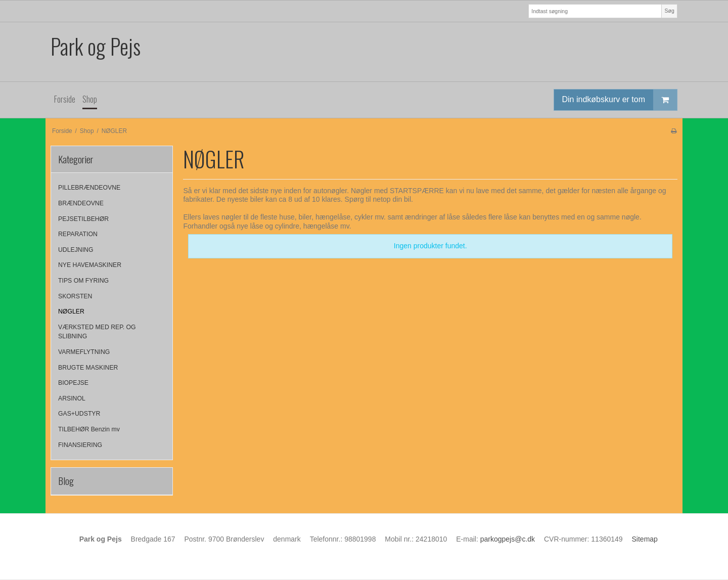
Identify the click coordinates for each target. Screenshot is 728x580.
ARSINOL (72, 398)
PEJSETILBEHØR (83, 219)
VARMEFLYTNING (84, 352)
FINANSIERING (80, 445)
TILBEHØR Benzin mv (89, 429)
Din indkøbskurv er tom (620, 100)
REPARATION (78, 234)
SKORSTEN (75, 296)
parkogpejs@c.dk (508, 539)
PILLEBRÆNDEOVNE (89, 188)
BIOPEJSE (73, 383)
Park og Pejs (96, 46)
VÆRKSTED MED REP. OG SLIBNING (97, 332)
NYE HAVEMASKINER (90, 265)
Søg (669, 11)
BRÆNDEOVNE (81, 203)
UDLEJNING (76, 250)
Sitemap (645, 539)
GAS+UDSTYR (79, 414)
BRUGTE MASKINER (88, 368)
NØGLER (71, 311)
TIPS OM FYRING (83, 281)
